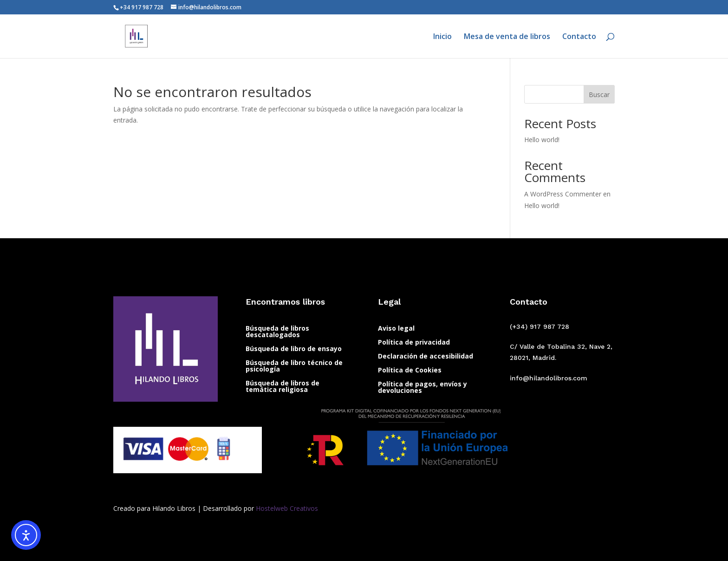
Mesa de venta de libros (507, 37)
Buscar (599, 95)
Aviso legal (396, 329)
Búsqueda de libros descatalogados (277, 332)
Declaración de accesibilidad (426, 357)
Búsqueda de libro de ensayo (294, 349)
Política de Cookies (410, 371)
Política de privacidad (414, 343)
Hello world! (542, 140)
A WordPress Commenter (563, 194)
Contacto (579, 37)
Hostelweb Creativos (286, 508)
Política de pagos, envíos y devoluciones (422, 388)
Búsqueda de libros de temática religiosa (283, 387)
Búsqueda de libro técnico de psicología (294, 366)
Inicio (442, 37)
